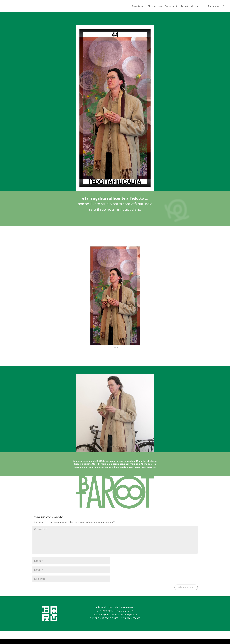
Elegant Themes (49, 640)
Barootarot (138, 6)
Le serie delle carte (191, 6)
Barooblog (214, 6)
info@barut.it (131, 619)
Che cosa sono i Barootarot (163, 6)
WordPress (72, 640)
